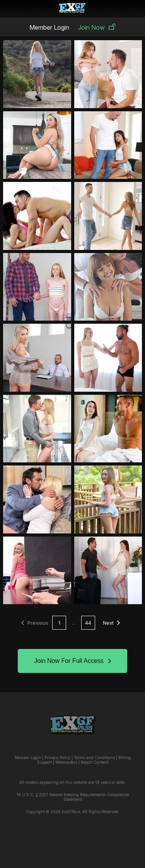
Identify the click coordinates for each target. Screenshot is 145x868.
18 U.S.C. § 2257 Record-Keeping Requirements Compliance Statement (73, 797)
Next (111, 623)
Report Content (95, 762)
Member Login (49, 27)
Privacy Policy (57, 758)
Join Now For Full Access (72, 661)
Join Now (97, 27)
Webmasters (66, 762)
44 (88, 623)
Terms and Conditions (94, 758)
